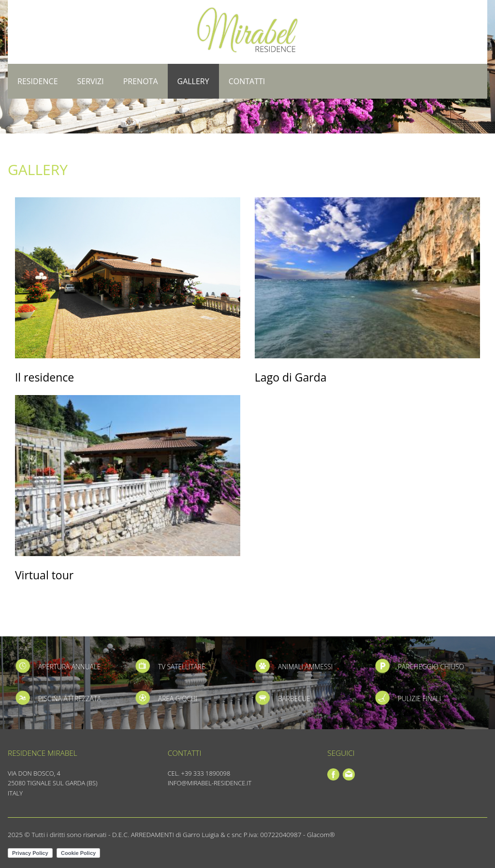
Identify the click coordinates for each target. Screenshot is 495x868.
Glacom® (321, 834)
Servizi (91, 81)
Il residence (44, 377)
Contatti (247, 81)
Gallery (193, 81)
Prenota (141, 81)
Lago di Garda (291, 377)
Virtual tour (44, 575)
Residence (38, 81)
